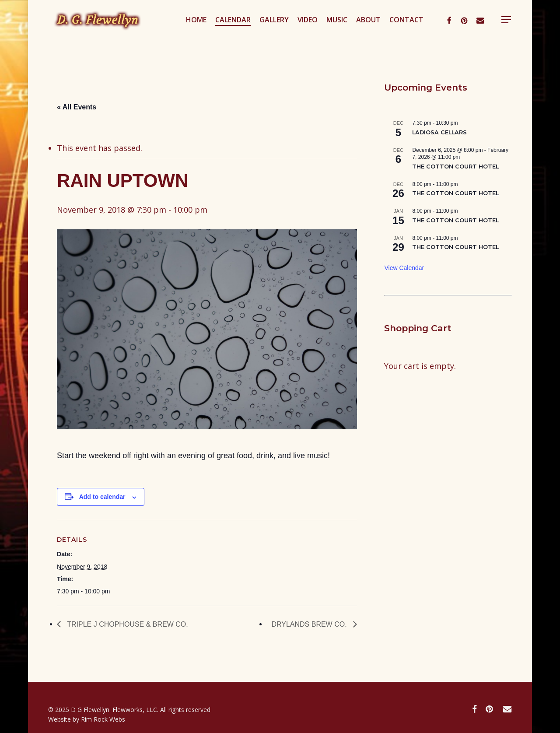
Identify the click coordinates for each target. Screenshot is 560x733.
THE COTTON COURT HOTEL (455, 167)
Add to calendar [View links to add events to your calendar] (102, 497)
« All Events (77, 107)
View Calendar (404, 268)
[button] (516, 32)
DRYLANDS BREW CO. (310, 624)
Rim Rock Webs (103, 719)
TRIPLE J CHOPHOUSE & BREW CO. (127, 624)
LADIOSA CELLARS (439, 132)
